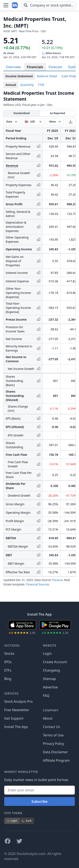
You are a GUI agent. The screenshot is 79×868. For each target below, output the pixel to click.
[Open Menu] (6, 5)
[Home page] (15, 5)
